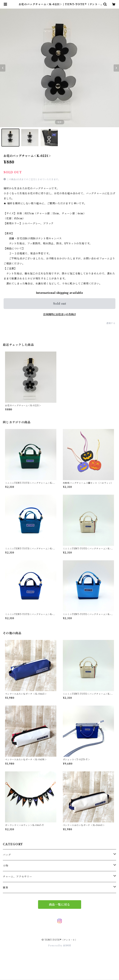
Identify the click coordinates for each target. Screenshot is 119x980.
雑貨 (6, 888)
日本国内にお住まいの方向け (60, 314)
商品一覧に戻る (60, 905)
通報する (111, 323)
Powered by (59, 946)
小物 (6, 866)
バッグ (7, 855)
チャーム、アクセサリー (17, 877)
